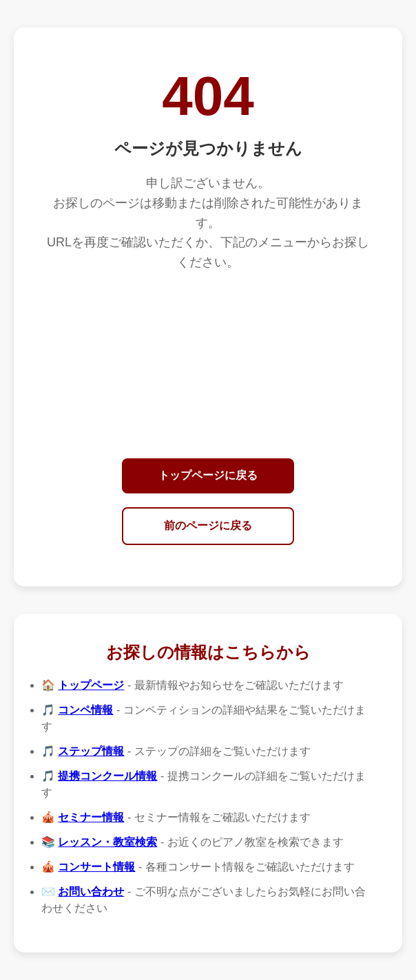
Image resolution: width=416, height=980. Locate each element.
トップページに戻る (208, 475)
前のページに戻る (208, 525)
